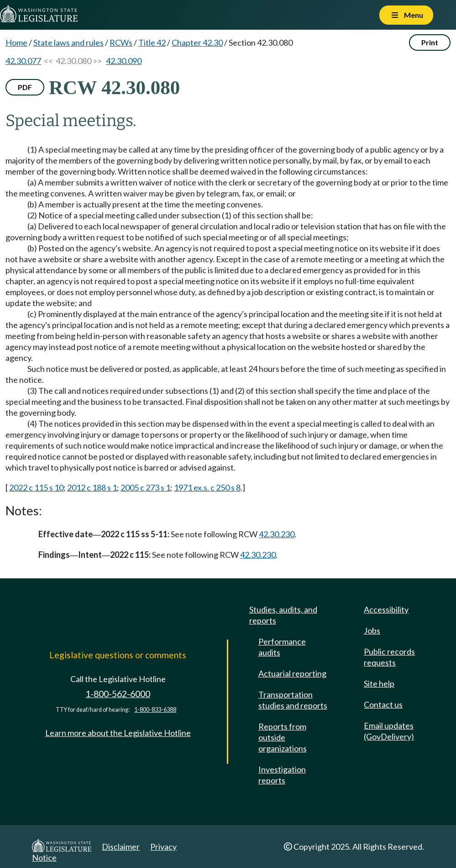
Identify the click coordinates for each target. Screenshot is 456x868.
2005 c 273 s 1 (145, 487)
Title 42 (152, 42)
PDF (25, 87)
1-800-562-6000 (118, 694)
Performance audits (282, 647)
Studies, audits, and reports (283, 615)
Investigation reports (282, 775)
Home (16, 42)
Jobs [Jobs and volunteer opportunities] (372, 630)
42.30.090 (124, 61)
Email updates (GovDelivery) (389, 731)
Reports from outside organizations (283, 737)
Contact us (383, 704)
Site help (379, 683)
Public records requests (389, 657)
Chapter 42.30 (197, 42)
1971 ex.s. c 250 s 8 (207, 487)
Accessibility (386, 609)
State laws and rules (68, 42)
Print (430, 42)
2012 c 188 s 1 (92, 487)
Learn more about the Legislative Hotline (118, 733)
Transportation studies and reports (293, 700)
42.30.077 (23, 61)
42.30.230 (277, 534)
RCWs (121, 42)
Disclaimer (121, 847)
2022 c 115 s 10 (36, 487)
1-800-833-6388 (155, 710)
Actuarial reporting (292, 673)
